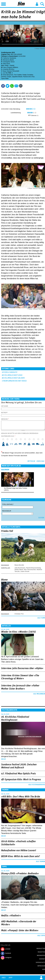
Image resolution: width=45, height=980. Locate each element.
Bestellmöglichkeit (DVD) (12, 375)
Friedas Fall (7, 531)
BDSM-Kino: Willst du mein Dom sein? (21, 856)
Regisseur (7, 511)
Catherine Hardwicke (10, 58)
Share (12, 86)
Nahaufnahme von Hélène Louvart (19, 851)
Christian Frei (19, 614)
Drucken (26, 86)
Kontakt (42, 959)
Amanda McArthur (9, 69)
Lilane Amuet (25, 571)
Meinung (5, 419)
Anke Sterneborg (15, 109)
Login (37, 4)
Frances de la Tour (29, 77)
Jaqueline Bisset (17, 77)
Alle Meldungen (39, 694)
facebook (8, 953)
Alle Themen (40, 862)
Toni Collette (18, 75)
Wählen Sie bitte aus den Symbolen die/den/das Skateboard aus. (20, 435)
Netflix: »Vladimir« (11, 916)
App (11, 978)
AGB (44, 969)
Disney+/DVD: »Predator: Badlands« (20, 874)
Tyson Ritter (5, 78)
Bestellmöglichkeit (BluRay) (13, 378)
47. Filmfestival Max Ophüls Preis (18, 774)
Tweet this (7, 86)
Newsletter (41, 948)
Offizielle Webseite (10, 372)
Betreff (4, 413)
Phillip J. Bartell (9, 66)
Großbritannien (6, 53)
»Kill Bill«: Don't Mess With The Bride (21, 797)
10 (43, 444)
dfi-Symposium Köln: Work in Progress (21, 780)
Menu (3, 3)
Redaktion (41, 952)
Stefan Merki (19, 570)
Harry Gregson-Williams (11, 67)
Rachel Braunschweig (34, 568)
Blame (4, 580)
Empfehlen (16, 86)
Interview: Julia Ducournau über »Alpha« (22, 668)
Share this (3, 86)
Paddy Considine (28, 75)
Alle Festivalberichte (37, 785)
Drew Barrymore (8, 75)
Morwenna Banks (8, 60)
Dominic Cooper (6, 77)
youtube (8, 949)
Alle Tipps (41, 936)
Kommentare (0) (21, 86)
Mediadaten (41, 955)
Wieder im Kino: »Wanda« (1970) (18, 632)
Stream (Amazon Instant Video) (14, 381)
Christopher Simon (9, 62)
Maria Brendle (19, 565)
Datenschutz (40, 962)
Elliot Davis (6, 64)
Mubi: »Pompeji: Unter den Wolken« (20, 930)
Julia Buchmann (20, 568)
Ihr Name (5, 406)
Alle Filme (41, 618)
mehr (3, 759)
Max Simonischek (30, 570)
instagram (8, 958)
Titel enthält (8, 504)
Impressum (41, 966)
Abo (4, 978)
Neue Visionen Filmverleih (11, 71)
